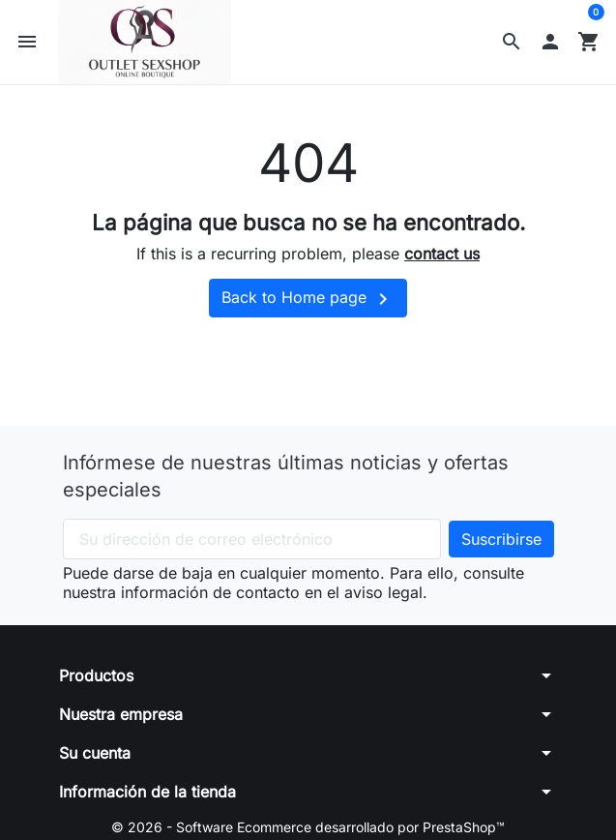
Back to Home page (308, 299)
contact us (442, 254)
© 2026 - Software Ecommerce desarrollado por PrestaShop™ (308, 827)
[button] (512, 42)
